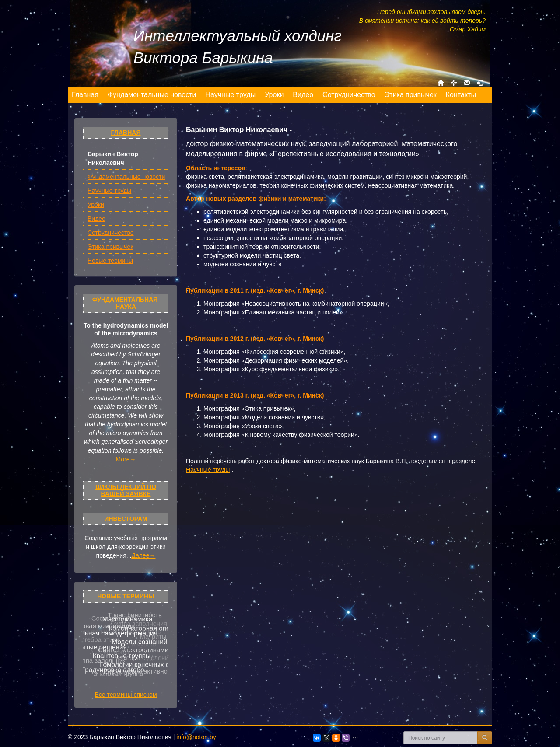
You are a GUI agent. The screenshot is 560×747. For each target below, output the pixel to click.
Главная (126, 133)
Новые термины (110, 261)
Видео (96, 219)
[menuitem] (85, 95)
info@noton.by (196, 737)
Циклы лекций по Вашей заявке (126, 490)
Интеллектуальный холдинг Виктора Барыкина (238, 47)
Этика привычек (110, 247)
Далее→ (143, 555)
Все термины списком (126, 695)
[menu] (274, 95)
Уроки (96, 205)
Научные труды (109, 191)
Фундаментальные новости (126, 177)
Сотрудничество (110, 233)
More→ (126, 459)
